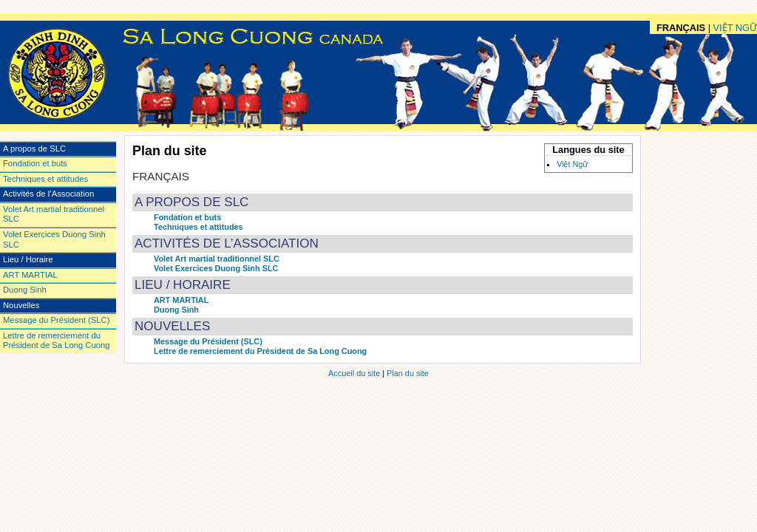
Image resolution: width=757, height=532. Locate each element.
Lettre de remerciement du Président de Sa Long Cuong (260, 351)
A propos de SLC (191, 202)
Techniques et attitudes (198, 227)
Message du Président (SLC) (208, 341)
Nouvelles (172, 326)
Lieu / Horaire (183, 285)
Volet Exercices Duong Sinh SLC (216, 268)
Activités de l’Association (227, 243)
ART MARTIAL (181, 300)
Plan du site (408, 373)
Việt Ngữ (572, 164)
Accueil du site (354, 373)
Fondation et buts (187, 217)
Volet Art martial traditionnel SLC (217, 259)
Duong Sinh (176, 310)
